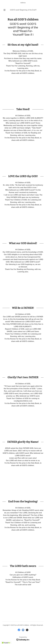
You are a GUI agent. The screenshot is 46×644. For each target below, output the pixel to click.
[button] (4, 10)
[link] (23, 19)
